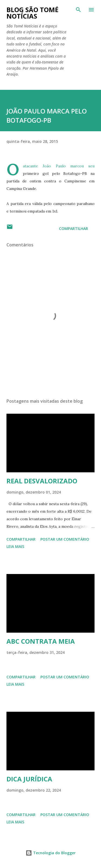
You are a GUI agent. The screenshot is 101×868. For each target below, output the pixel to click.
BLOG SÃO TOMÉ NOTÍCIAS (32, 13)
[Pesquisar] (78, 10)
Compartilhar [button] (74, 228)
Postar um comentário (65, 539)
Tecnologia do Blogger (51, 853)
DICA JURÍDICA (29, 779)
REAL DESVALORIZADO (42, 481)
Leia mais (15, 546)
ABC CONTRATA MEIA (41, 641)
